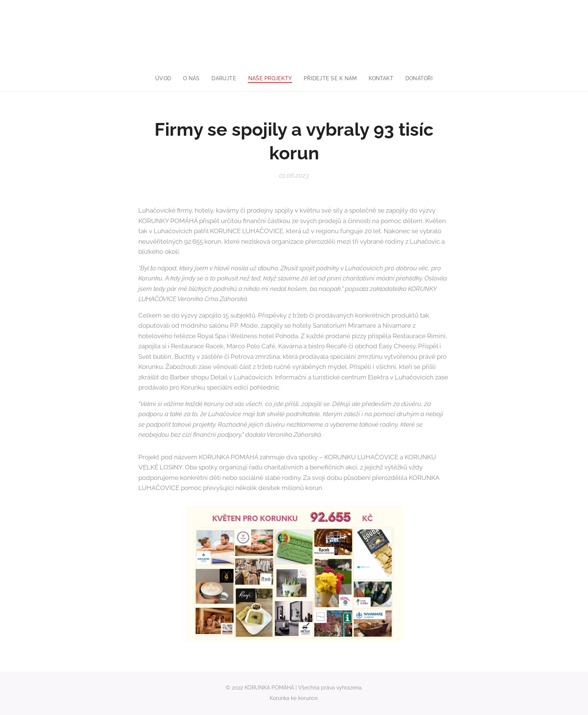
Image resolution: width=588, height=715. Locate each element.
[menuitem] (161, 78)
